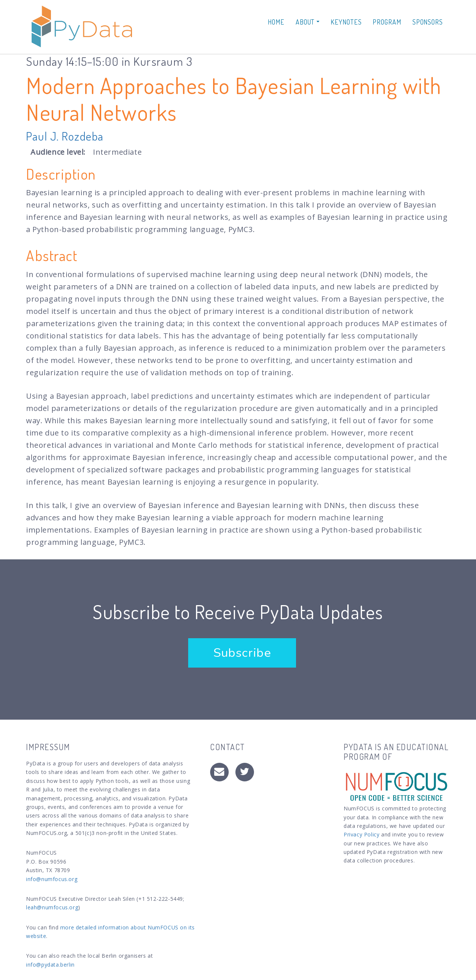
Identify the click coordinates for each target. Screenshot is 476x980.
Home (276, 22)
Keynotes (346, 22)
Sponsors (428, 22)
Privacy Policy (361, 834)
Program (387, 22)
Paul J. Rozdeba (65, 136)
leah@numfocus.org (52, 907)
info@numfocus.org (52, 879)
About (308, 22)
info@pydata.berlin (50, 965)
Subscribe (242, 653)
